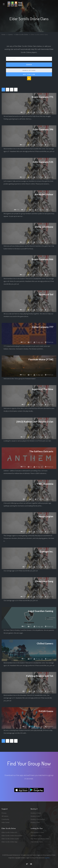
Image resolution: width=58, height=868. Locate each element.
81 (30, 342)
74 (30, 177)
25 (30, 467)
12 (30, 626)
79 (31, 210)
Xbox (23, 145)
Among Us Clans (36, 836)
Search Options (29, 70)
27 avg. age (38, 145)
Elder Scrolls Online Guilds (10, 839)
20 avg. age (38, 597)
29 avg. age (38, 567)
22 (30, 310)
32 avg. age (40, 499)
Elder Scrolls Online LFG (9, 832)
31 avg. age (38, 242)
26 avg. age (38, 532)
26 (30, 145)
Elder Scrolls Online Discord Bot (12, 836)
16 (31, 499)
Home (3, 34)
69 (30, 275)
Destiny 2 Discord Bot (38, 819)
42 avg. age (38, 177)
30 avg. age (38, 112)
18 (30, 375)
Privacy (4, 813)
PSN (23, 112)
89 (30, 112)
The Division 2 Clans (37, 832)
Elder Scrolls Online (22, 34)
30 (30, 659)
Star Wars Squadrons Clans (40, 839)
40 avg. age (38, 275)
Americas (49, 112)
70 (30, 242)
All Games (5, 816)
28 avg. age (38, 310)
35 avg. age (38, 727)
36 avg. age (38, 626)
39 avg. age (38, 437)
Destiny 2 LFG (35, 816)
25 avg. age (38, 342)
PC (24, 405)
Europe (50, 210)
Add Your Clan (29, 74)
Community (5, 819)
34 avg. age (40, 210)
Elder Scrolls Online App (10, 842)
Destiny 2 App (35, 822)
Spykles (47, 858)
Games (10, 34)
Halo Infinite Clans (37, 842)
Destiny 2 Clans (36, 813)
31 (30, 437)
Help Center (6, 822)
